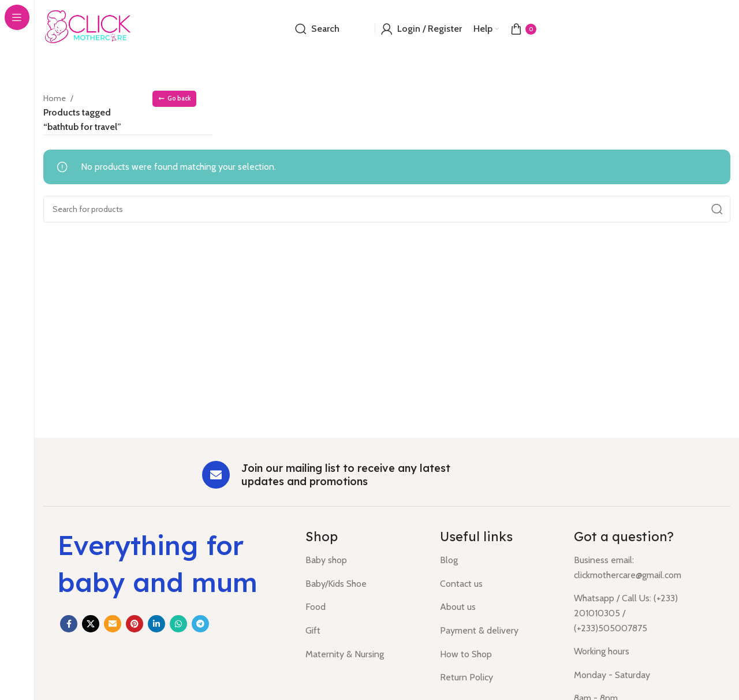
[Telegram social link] (200, 624)
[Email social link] (113, 624)
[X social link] (91, 624)
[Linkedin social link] (156, 624)
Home (57, 98)
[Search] (317, 29)
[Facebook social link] (69, 624)
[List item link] (364, 560)
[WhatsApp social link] (178, 624)
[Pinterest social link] (135, 624)
